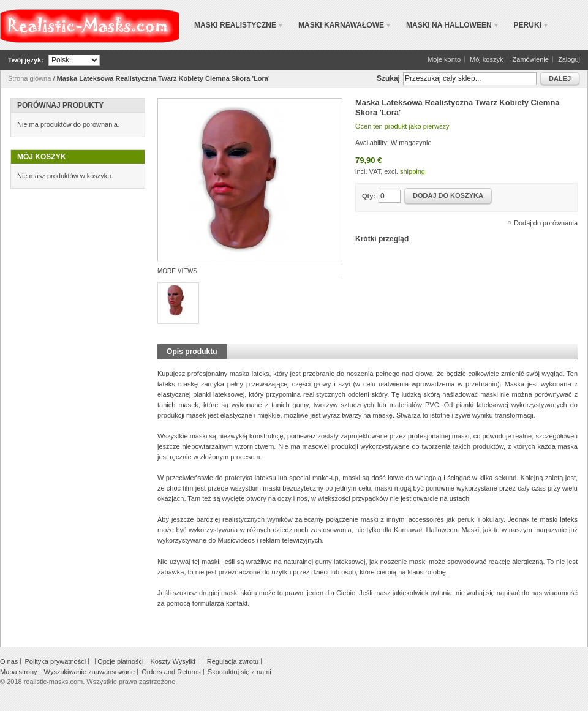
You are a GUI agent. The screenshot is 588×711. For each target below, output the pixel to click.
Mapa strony (19, 672)
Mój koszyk (486, 59)
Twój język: (26, 60)
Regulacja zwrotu (233, 661)
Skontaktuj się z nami (239, 672)
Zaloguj (569, 59)
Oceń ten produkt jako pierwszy (402, 126)
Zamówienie (531, 59)
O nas (9, 661)
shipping (413, 171)
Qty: (369, 196)
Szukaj (388, 78)
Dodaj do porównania (546, 223)
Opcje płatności (120, 661)
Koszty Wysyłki (172, 661)
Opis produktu (192, 352)
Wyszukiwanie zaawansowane (89, 672)
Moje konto (444, 59)
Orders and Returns (171, 672)
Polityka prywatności (55, 661)
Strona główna (29, 78)
